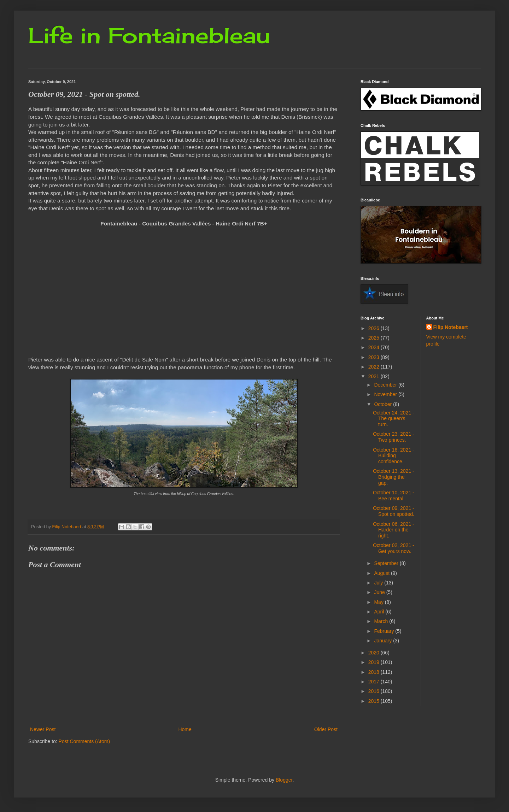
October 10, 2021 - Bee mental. (394, 496)
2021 (375, 376)
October (384, 404)
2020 (375, 653)
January (384, 641)
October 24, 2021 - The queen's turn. (394, 419)
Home (185, 729)
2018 (375, 672)
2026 (375, 328)
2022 (375, 367)
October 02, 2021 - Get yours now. (394, 548)
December (386, 385)
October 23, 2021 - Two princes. (394, 437)
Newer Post (43, 729)
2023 (375, 357)
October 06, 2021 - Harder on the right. (394, 530)
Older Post (326, 729)
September (387, 563)
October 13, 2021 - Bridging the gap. (394, 477)
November (386, 394)
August (382, 573)
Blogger (284, 780)
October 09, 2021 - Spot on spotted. (394, 511)
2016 (375, 691)
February (385, 631)
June (380, 592)
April (380, 612)
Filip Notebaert (451, 327)
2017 (375, 682)
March (382, 621)
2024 (375, 347)
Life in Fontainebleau (149, 35)
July (379, 583)
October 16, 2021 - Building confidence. (394, 456)
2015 (375, 701)
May (379, 602)
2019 (375, 662)
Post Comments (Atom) (84, 741)
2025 (375, 338)
